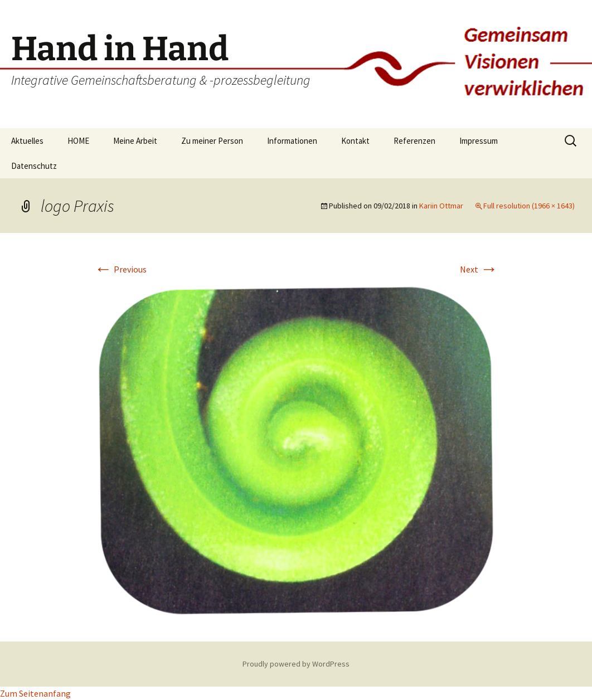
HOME (78, 141)
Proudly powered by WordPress (296, 664)
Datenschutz (34, 166)
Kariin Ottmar (441, 206)
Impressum (479, 141)
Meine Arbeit (135, 141)
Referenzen (414, 141)
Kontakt (355, 141)
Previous (120, 269)
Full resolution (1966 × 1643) (529, 206)
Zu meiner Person (212, 141)
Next (479, 269)
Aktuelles (27, 141)
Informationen (292, 141)
